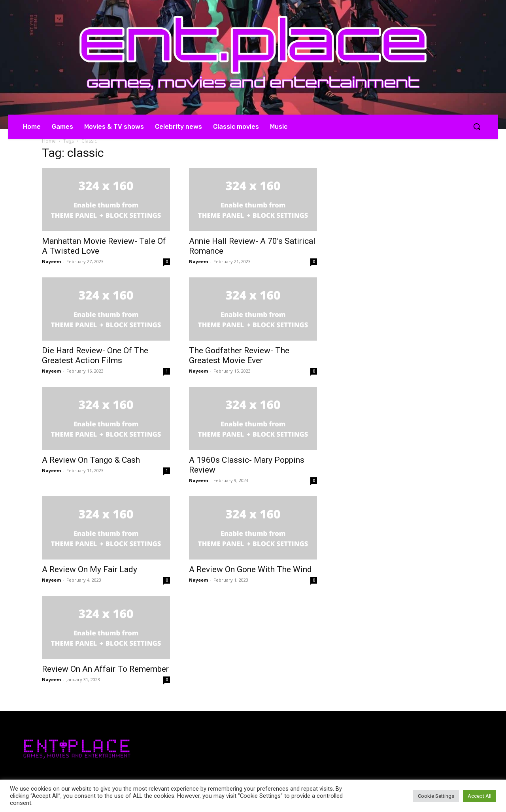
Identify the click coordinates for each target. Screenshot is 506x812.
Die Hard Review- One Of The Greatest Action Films (95, 355)
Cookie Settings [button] (436, 796)
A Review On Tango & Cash (91, 460)
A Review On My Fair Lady (90, 569)
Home (49, 141)
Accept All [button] (480, 796)
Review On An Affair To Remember (105, 669)
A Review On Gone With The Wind (250, 569)
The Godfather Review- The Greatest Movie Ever (239, 355)
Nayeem (51, 261)
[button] (477, 126)
